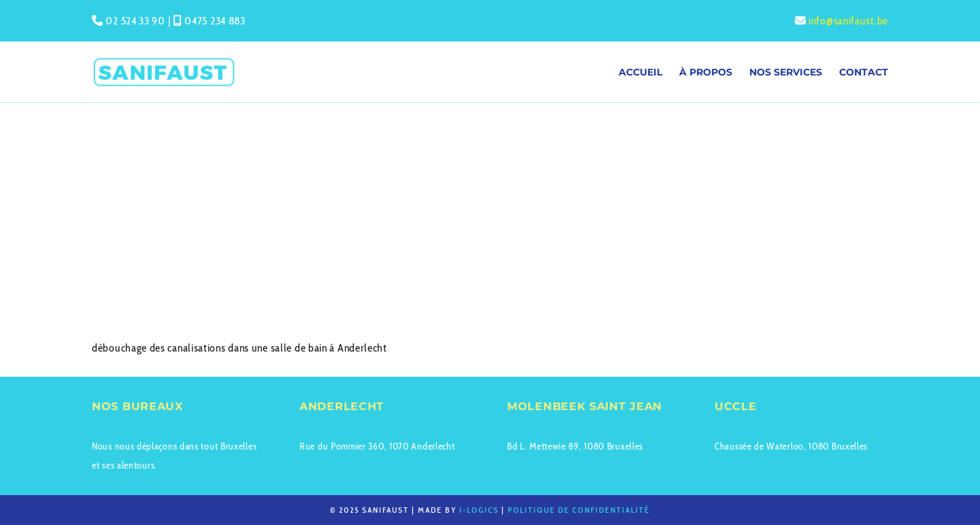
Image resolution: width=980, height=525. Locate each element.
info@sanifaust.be (848, 21)
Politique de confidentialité (579, 510)
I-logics (479, 510)
